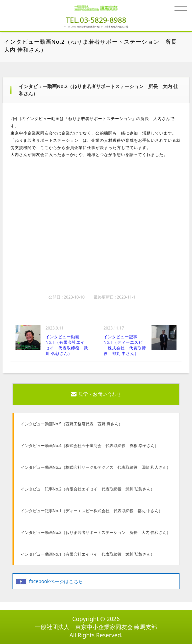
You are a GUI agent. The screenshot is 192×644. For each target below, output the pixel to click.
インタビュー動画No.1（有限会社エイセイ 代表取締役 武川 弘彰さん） (88, 554)
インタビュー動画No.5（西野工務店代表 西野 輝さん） (72, 424)
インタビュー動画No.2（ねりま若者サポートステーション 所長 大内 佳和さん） (96, 532)
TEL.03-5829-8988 (96, 20)
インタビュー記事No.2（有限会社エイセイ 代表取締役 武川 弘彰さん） (88, 489)
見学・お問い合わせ (100, 394)
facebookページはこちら (56, 581)
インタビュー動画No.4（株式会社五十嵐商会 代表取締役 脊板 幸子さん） (90, 446)
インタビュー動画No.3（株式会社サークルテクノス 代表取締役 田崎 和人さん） (96, 467)
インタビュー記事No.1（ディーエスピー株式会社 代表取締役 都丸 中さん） (92, 511)
